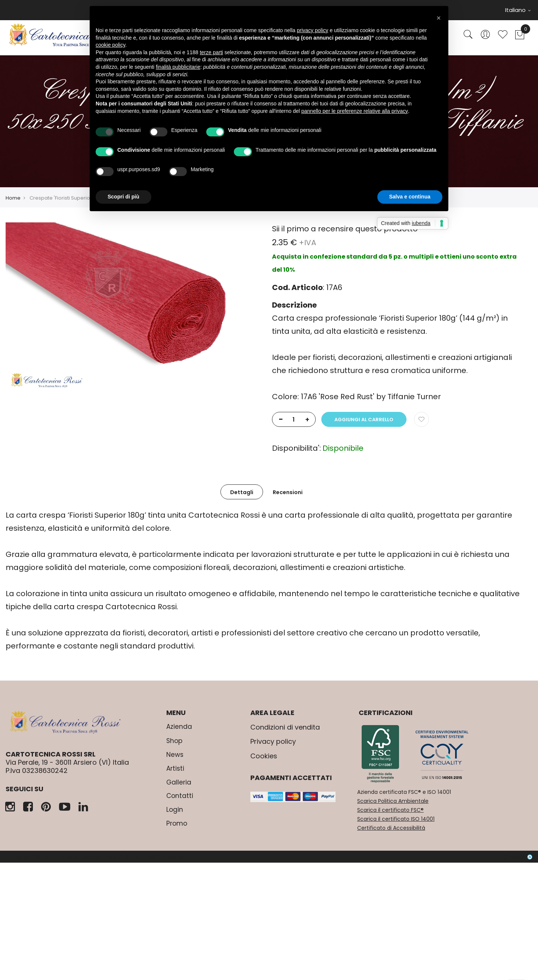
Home (13, 198)
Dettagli (242, 492)
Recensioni (288, 492)
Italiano (518, 10)
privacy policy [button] (313, 30)
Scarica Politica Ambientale (393, 801)
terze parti (211, 52)
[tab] (242, 492)
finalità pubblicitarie (178, 67)
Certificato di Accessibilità (391, 828)
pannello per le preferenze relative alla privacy (355, 111)
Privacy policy (273, 741)
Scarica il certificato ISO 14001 (396, 819)
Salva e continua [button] (410, 197)
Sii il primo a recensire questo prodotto (345, 229)
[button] (439, 18)
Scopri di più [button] (123, 197)
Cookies (264, 756)
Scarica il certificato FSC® (390, 810)
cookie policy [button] (110, 45)
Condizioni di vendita (285, 727)
